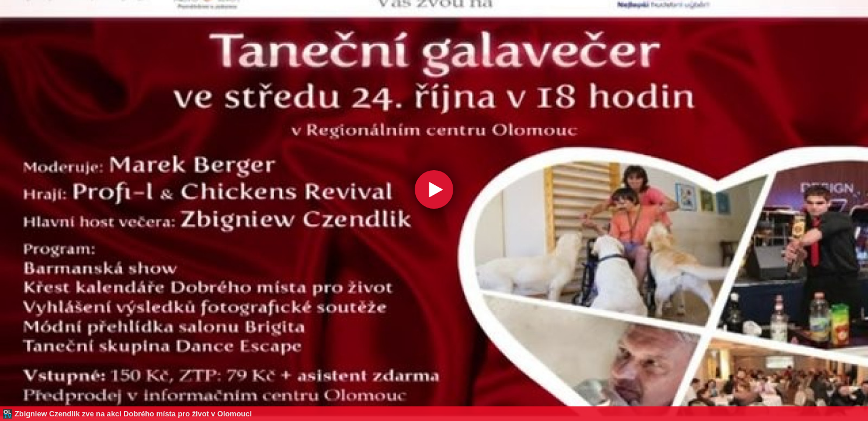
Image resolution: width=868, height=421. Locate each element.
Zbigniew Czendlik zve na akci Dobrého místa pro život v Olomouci (133, 414)
